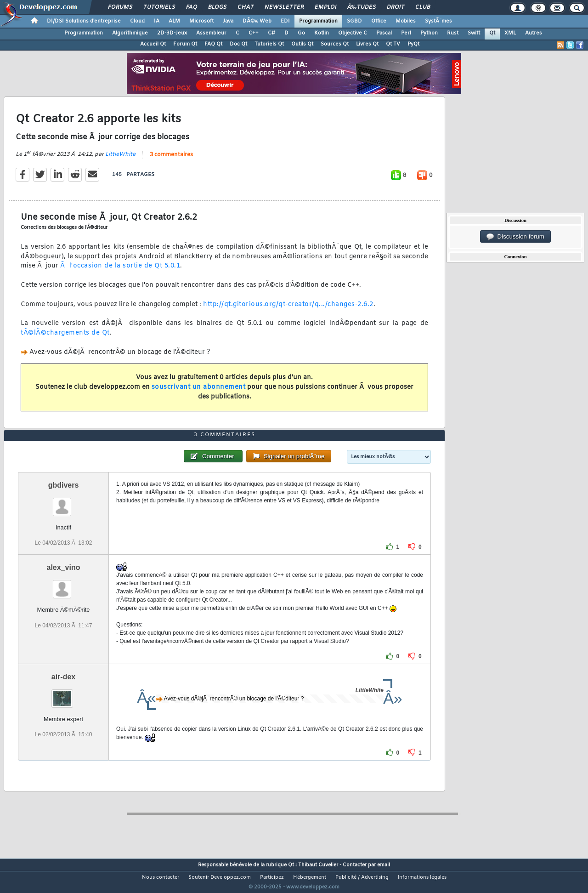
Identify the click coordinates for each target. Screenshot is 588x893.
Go (301, 33)
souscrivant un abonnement (199, 393)
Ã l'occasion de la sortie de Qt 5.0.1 (120, 272)
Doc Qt (238, 44)
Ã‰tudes (362, 7)
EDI (285, 21)
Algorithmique (130, 33)
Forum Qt (185, 44)
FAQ (192, 7)
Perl (406, 33)
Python (429, 33)
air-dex (63, 694)
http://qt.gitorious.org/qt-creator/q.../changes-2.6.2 (288, 310)
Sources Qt (335, 44)
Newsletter (284, 7)
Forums (120, 7)
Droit (396, 7)
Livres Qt (367, 44)
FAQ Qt (213, 44)
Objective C (353, 33)
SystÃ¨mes (438, 21)
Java (228, 21)
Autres (534, 33)
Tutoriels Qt (269, 44)
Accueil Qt (153, 44)
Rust (453, 33)
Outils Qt (302, 44)
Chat (246, 7)
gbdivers (64, 503)
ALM (174, 21)
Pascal (384, 33)
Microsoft (201, 21)
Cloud (137, 21)
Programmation (318, 21)
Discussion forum (515, 237)
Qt (492, 33)
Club (423, 7)
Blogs (217, 7)
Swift (474, 33)
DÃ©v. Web (257, 21)
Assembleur (211, 33)
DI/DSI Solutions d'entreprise (84, 21)
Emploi (325, 7)
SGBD (354, 21)
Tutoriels (159, 7)
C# (271, 33)
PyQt (413, 44)
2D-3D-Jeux (172, 33)
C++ (254, 33)
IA (157, 21)
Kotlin (322, 33)
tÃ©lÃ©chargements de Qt (65, 339)
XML (510, 33)
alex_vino (64, 585)
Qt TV (393, 44)
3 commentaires (171, 160)
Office (379, 21)
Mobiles (406, 21)
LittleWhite (120, 160)
